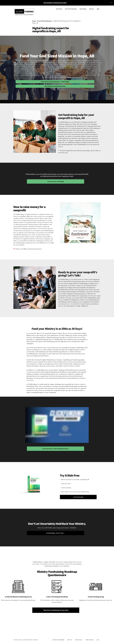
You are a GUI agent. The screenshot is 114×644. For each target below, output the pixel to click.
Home (34, 21)
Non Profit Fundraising (45, 21)
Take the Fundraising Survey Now (56, 610)
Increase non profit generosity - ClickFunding (55, 82)
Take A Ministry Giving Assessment (55, 86)
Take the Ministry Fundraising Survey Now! (55, 3)
